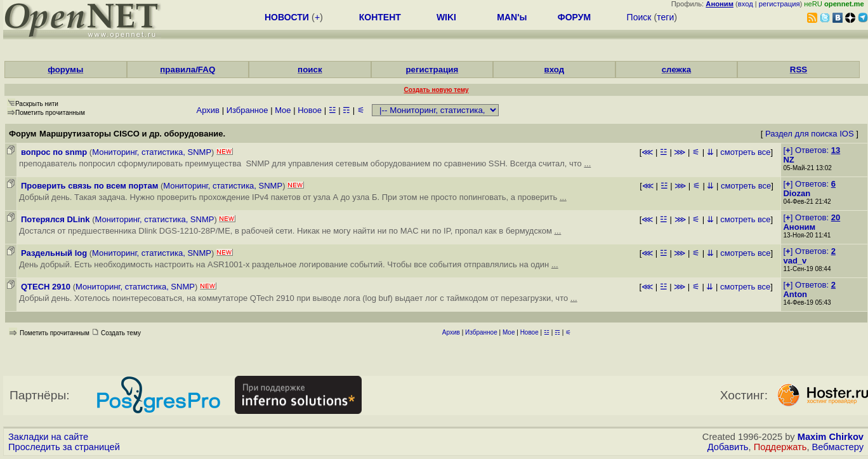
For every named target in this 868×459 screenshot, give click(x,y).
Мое (283, 110)
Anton (795, 294)
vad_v (795, 261)
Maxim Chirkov (831, 437)
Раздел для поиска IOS (810, 134)
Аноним (799, 227)
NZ (788, 160)
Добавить (728, 447)
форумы (65, 70)
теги (665, 17)
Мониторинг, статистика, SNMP (152, 152)
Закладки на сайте (48, 437)
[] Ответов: (812, 150)
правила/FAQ (187, 70)
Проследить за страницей (64, 447)
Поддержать (780, 447)
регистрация (779, 4)
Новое (310, 110)
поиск (310, 70)
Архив (208, 110)
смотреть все (745, 152)
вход (746, 4)
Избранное (247, 110)
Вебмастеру (838, 447)
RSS (799, 70)
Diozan (797, 193)
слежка (676, 70)
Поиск (639, 17)
